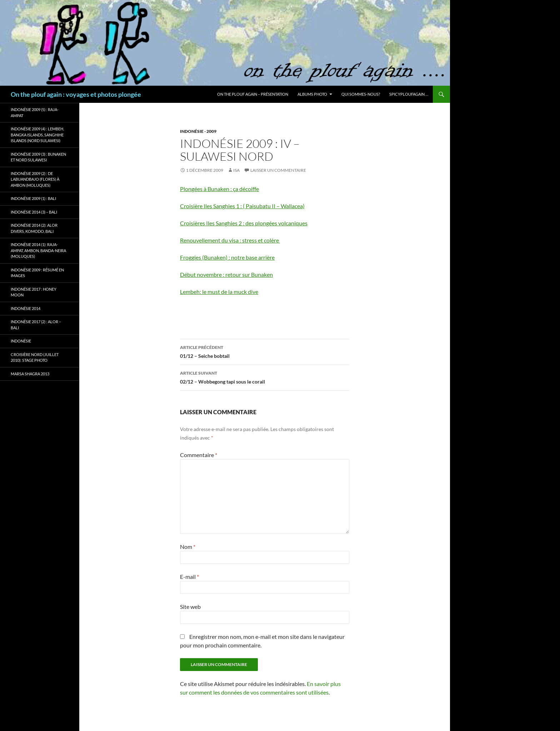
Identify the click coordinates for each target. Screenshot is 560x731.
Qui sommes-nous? (361, 94)
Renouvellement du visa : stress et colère (230, 240)
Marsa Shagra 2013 (30, 374)
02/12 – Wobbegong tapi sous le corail (265, 377)
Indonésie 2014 (26, 308)
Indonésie (21, 341)
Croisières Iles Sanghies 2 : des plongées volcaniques (244, 223)
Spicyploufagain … (409, 94)
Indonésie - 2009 (198, 131)
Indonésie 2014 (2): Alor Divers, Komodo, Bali (34, 228)
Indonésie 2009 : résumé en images (37, 273)
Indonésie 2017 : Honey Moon (34, 292)
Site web (190, 607)
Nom (188, 547)
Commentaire (199, 455)
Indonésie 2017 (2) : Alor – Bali (36, 325)
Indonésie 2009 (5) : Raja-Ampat (35, 112)
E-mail (189, 577)
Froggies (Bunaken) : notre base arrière (227, 257)
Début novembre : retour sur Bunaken (226, 274)
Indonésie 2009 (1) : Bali (33, 198)
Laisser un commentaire (278, 170)
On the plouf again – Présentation (253, 94)
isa (236, 170)
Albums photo (312, 94)
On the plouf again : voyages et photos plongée (76, 94)
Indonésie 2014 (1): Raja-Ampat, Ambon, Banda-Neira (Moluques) (38, 250)
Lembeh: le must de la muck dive (219, 292)
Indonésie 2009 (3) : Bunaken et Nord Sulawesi (38, 157)
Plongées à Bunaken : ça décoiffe (219, 189)
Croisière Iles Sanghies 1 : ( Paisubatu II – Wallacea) (242, 206)
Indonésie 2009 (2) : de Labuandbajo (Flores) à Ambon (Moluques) (35, 179)
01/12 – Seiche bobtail (265, 351)
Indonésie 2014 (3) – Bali (34, 212)
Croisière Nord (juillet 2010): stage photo (35, 357)
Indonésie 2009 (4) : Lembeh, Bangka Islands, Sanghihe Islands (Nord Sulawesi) (37, 135)
